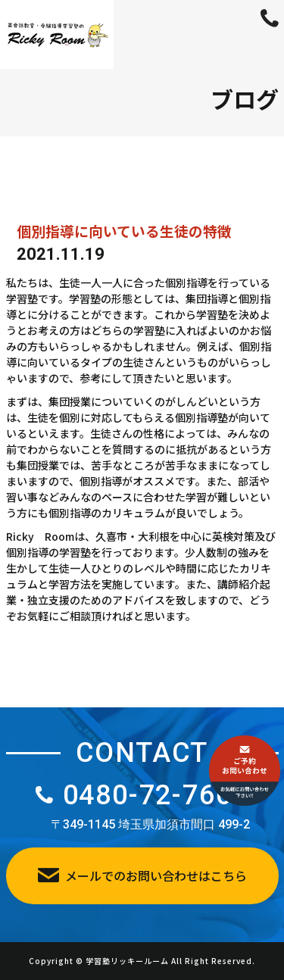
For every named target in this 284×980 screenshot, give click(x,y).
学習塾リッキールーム (127, 961)
